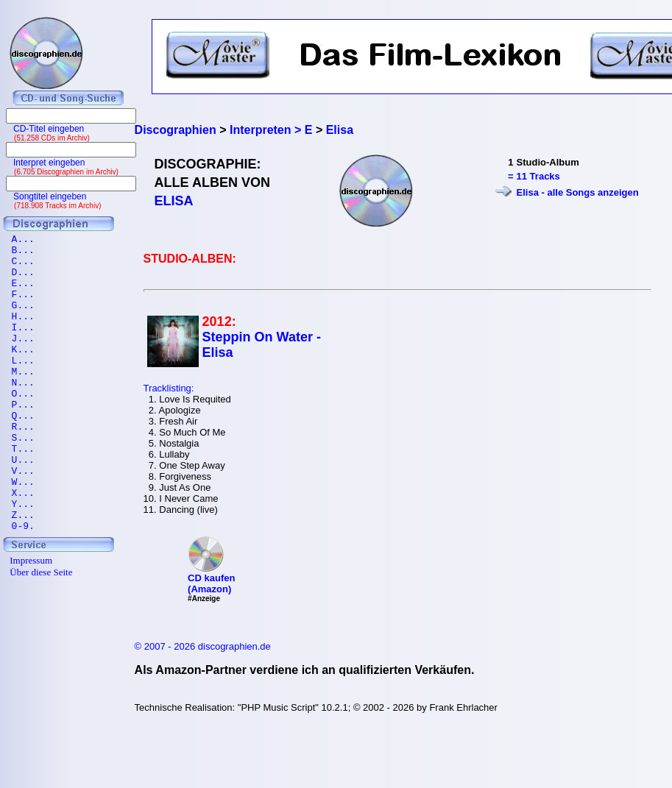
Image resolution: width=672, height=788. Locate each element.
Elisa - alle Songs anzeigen (578, 192)
